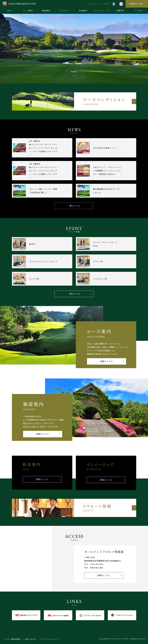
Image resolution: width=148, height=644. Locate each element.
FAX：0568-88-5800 (94, 568)
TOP (9, 11)
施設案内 (46, 11)
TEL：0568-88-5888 (94, 564)
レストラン (65, 11)
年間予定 (120, 11)
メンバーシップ (102, 11)
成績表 (106, 4)
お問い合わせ (94, 4)
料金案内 (83, 11)
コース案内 (28, 11)
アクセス (139, 11)
